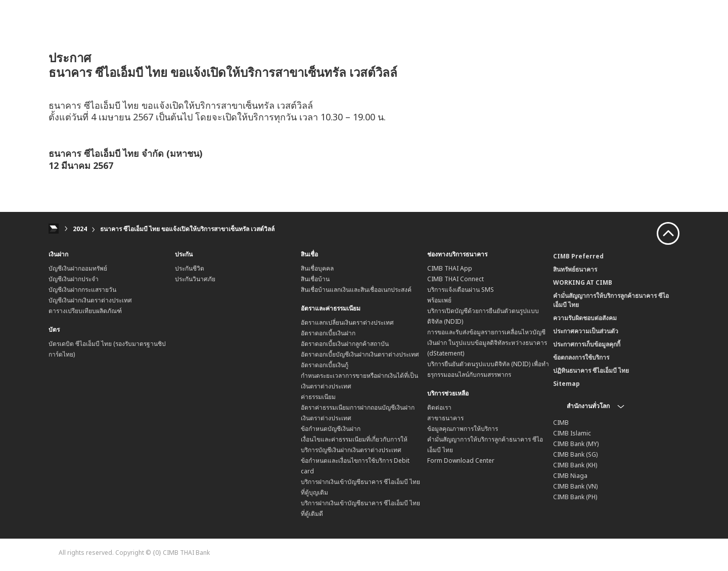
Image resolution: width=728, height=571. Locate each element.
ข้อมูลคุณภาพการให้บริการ (463, 429)
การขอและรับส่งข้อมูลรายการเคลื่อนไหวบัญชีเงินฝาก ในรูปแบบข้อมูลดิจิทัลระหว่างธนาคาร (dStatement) (487, 343)
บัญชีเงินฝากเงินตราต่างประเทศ (90, 300)
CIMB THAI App (450, 268)
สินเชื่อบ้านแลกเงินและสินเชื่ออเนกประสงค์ (356, 290)
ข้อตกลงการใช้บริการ (581, 357)
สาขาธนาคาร (445, 418)
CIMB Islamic (572, 433)
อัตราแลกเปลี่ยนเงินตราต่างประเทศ (347, 322)
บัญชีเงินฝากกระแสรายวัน (82, 290)
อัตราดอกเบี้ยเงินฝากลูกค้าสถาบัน (345, 344)
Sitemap (566, 384)
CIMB (561, 423)
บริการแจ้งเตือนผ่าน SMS (461, 290)
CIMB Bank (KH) (575, 465)
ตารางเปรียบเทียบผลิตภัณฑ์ (85, 311)
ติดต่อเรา (439, 407)
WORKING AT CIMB (583, 282)
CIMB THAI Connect (456, 279)
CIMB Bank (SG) (575, 454)
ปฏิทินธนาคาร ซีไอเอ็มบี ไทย (591, 370)
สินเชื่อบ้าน (315, 279)
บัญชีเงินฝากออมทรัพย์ (78, 268)
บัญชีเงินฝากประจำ (74, 279)
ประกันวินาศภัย (195, 279)
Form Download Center (461, 460)
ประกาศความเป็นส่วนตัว (586, 331)
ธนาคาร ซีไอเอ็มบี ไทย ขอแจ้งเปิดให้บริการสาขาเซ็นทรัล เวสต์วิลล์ (187, 229)
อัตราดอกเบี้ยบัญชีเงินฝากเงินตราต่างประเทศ (360, 354)
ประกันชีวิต (190, 268)
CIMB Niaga (570, 476)
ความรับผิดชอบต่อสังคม (585, 318)
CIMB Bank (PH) (575, 497)
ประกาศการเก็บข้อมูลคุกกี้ (587, 344)
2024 (80, 229)
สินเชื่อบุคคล (317, 268)
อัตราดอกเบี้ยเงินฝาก (328, 333)
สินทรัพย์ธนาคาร (575, 269)
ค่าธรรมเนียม (318, 397)
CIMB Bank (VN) (575, 486)
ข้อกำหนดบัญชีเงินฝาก (331, 429)
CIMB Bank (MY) (576, 444)
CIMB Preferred (578, 256)
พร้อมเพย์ (439, 300)
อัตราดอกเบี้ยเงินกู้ (325, 365)
